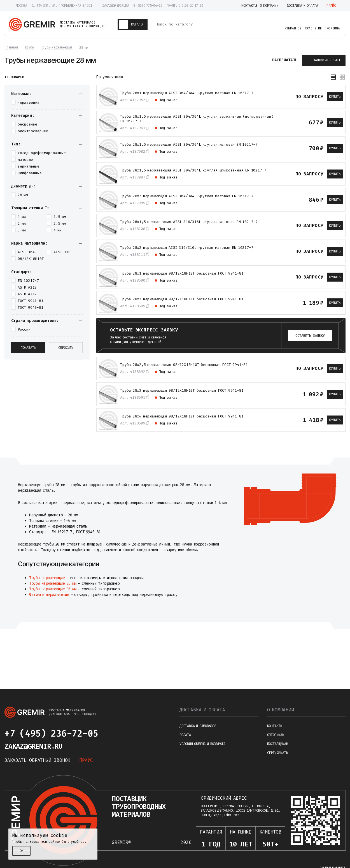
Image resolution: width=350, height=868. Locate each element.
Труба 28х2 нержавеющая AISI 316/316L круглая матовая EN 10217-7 (187, 248)
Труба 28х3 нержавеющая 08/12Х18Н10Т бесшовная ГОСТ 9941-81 (182, 391)
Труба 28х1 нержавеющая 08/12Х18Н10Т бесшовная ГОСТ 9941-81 (182, 273)
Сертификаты (278, 753)
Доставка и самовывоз (198, 726)
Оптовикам (276, 735)
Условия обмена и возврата (202, 744)
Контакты (275, 726)
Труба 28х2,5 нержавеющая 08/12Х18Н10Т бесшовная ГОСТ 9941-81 (184, 365)
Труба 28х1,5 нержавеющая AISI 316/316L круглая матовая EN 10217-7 (189, 222)
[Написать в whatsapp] (123, 734)
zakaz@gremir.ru (116, 6)
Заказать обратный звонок (37, 760)
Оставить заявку (310, 336)
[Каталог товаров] (133, 24)
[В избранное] (288, 97)
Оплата (185, 735)
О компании (281, 710)
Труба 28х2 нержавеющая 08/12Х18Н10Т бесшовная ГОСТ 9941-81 (182, 299)
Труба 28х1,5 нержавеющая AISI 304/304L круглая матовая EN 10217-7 (189, 145)
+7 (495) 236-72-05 (51, 734)
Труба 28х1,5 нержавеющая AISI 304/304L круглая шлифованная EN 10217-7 (193, 170)
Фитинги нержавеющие (49, 595)
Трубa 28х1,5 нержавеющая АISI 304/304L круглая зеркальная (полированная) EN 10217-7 (197, 119)
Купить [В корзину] (335, 97)
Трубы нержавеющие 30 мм (53, 589)
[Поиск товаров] (276, 24)
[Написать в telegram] (109, 734)
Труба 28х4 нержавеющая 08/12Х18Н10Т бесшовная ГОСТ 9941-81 (182, 416)
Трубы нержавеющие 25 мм (53, 583)
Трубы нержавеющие (47, 578)
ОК (22, 851)
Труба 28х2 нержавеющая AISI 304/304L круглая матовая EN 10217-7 (187, 196)
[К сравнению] (278, 97)
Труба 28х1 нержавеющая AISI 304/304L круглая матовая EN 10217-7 (187, 93)
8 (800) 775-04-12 (148, 6)
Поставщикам (278, 744)
